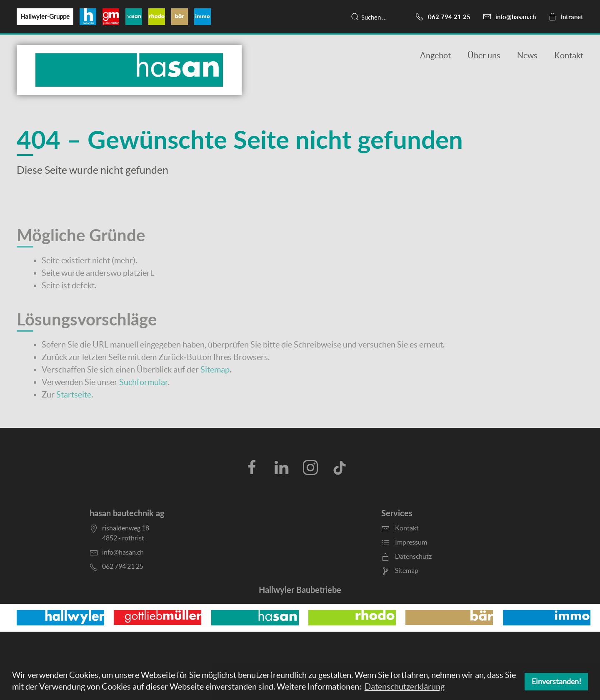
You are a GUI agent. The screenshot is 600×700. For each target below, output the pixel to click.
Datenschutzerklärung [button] (405, 687)
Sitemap (215, 370)
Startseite (74, 395)
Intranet (566, 17)
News (527, 55)
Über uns (484, 55)
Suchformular (144, 382)
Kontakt (569, 55)
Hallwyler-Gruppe (45, 16)
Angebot (435, 55)
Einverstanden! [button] (556, 681)
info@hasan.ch (509, 17)
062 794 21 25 (443, 17)
